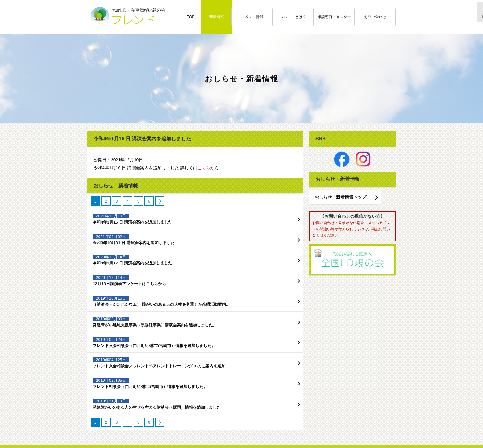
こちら (204, 168)
